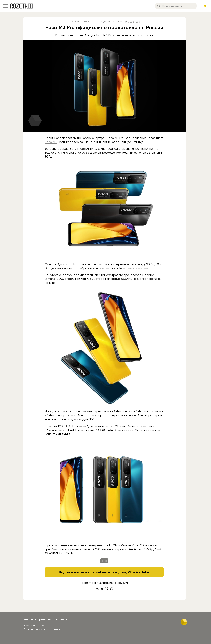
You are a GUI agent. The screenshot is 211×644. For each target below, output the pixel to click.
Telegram (118, 572)
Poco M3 (51, 142)
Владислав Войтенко (110, 22)
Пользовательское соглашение (42, 629)
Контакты (30, 619)
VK (130, 572)
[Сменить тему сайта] (205, 6)
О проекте (61, 619)
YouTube (142, 572)
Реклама (45, 619)
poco (104, 561)
